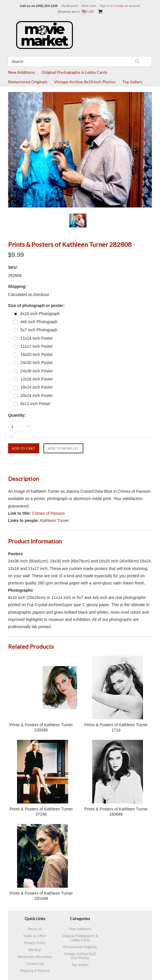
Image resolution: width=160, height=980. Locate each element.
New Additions (22, 72)
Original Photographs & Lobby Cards (75, 72)
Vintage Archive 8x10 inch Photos (85, 82)
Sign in (105, 6)
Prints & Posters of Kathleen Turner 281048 (41, 896)
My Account (69, 6)
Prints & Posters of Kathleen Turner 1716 (116, 727)
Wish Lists (89, 6)
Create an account (127, 6)
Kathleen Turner (55, 521)
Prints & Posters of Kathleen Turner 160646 (116, 812)
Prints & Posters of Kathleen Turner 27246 (41, 812)
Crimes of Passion (49, 513)
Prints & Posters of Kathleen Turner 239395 (41, 727)
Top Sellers (132, 82)
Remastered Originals (28, 82)
